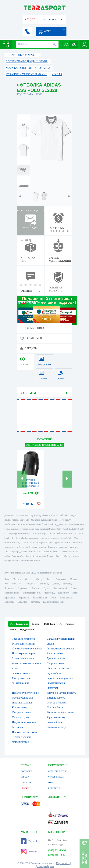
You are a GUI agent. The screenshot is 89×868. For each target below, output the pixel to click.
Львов (49, 579)
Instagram (29, 852)
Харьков (17, 579)
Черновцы (49, 593)
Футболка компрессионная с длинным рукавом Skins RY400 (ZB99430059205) (30, 486)
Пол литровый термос (25, 654)
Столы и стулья (21, 717)
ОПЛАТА (25, 777)
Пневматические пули (25, 732)
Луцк (54, 597)
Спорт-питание (55, 663)
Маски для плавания (24, 644)
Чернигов (9, 588)
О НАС (51, 782)
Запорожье (61, 579)
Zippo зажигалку (56, 717)
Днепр (39, 579)
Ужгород (35, 602)
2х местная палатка (23, 658)
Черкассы (22, 588)
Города (36, 624)
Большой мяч (54, 722)
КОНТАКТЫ (54, 788)
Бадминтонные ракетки (60, 678)
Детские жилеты (56, 698)
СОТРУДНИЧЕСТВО (58, 771)
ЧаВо (13, 630)
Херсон (56, 584)
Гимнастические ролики (60, 649)
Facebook (29, 841)
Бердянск (22, 602)
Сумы (47, 588)
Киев (7, 579)
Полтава (67, 584)
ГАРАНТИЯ (26, 782)
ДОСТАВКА (27, 771)
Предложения (28, 630)
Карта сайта (63, 863)
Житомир (35, 588)
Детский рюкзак (56, 658)
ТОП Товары (66, 624)
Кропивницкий (12, 593)
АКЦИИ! (30, 19)
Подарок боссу (55, 708)
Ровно (74, 588)
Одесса (29, 579)
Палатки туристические (25, 693)
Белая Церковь (40, 597)
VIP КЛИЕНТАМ (56, 777)
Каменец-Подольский (54, 602)
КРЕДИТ (25, 788)
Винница (44, 584)
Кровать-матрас (21, 708)
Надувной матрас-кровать (61, 693)
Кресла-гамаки (55, 654)
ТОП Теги (49, 624)
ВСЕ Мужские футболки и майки (45, 445)
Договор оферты (44, 866)
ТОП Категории (19, 624)
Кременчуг (63, 593)
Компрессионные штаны (61, 712)
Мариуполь (30, 584)
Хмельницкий (60, 588)
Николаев (16, 584)
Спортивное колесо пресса (27, 649)
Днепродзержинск (32, 593)
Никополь (9, 602)
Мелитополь (66, 597)
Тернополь (24, 597)
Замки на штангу (56, 727)
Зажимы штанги (21, 673)
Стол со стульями (57, 703)
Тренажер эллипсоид (24, 639)
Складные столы (21, 712)
